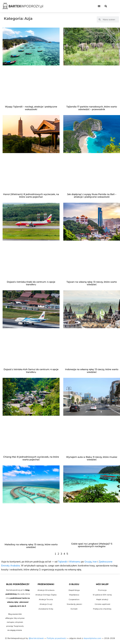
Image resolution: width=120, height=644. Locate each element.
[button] (99, 6)
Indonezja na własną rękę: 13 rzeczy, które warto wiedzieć (92, 371)
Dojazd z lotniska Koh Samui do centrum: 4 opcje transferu (31, 371)
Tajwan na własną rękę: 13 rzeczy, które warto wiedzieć (92, 283)
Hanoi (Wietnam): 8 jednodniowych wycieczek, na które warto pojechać (31, 196)
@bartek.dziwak (36, 638)
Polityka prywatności (57, 638)
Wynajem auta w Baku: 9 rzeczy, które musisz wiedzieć (92, 458)
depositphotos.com (92, 638)
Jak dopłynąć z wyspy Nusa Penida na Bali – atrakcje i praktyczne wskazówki (92, 196)
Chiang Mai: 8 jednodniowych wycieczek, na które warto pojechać (31, 458)
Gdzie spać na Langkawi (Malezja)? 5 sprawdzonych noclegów (92, 545)
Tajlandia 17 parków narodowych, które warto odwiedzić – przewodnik (92, 108)
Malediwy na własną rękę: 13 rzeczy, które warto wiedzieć (31, 546)
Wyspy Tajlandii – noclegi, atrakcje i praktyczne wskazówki (31, 108)
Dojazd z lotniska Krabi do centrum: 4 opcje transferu (31, 283)
